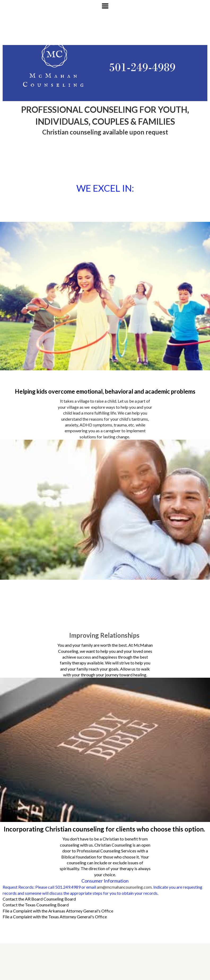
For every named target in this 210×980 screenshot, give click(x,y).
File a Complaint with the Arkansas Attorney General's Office (58, 911)
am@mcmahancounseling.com (124, 887)
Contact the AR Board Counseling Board (39, 899)
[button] (105, 6)
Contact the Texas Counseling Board (36, 905)
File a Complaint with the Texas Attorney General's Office (55, 917)
